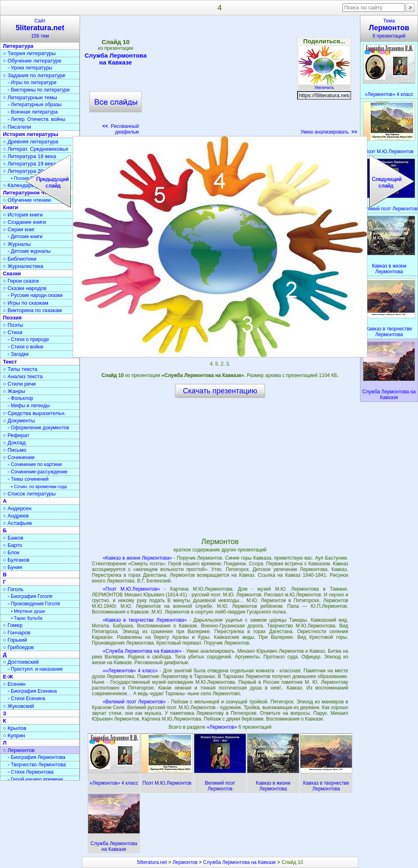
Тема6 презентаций (389, 28)
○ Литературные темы (30, 97)
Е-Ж (8, 677)
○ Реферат (16, 435)
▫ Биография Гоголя (30, 596)
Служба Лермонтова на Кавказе (116, 59)
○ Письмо (15, 450)
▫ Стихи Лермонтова (31, 772)
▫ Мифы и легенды (29, 406)
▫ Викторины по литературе (39, 90)
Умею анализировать (329, 132)
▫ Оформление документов (38, 428)
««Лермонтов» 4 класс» (130, 671)
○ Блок (11, 552)
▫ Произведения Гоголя (34, 604)
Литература (18, 46)
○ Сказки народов (25, 288)
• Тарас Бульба (27, 618)
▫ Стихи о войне (26, 347)
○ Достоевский (21, 662)
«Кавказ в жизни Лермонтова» (138, 558)
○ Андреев (16, 516)
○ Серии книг (19, 229)
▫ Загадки (18, 354)
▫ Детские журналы (29, 251)
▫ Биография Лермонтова (37, 757)
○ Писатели (17, 127)
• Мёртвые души (28, 611)
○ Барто (12, 545)
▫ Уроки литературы (30, 68)
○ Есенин (14, 684)
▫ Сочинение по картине (35, 464)
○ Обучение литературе (32, 61)
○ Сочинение (19, 457)
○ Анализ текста (23, 376)
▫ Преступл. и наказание (35, 669)
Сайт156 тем (40, 28)
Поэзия (12, 318)
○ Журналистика (23, 266)
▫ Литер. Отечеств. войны (37, 119)
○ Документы (19, 421)
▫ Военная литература (33, 112)
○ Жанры (14, 391)
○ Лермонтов (19, 750)
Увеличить (324, 85)
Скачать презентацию (220, 391)
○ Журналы (17, 244)
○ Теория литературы (29, 53)
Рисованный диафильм (121, 129)
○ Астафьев (17, 523)
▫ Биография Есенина (32, 691)
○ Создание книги (24, 222)
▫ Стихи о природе (28, 339)
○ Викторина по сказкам (32, 310)
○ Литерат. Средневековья (36, 149)
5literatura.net (152, 862)
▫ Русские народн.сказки (35, 295)
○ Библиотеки (20, 259)
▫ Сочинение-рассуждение (38, 472)
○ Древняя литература (30, 142)
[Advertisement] (220, 78)
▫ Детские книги (25, 237)
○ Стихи (13, 332)
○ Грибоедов (18, 647)
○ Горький (15, 640)
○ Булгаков (16, 560)
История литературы (31, 134)
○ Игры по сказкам (26, 303)
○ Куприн (14, 735)
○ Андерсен (17, 508)
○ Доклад (14, 443)
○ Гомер (13, 625)
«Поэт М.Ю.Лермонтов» (131, 589)
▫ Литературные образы (35, 105)
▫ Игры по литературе (32, 83)
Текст (10, 362)
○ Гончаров (17, 633)
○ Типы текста (20, 369)
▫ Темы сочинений (28, 479)
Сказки (12, 273)
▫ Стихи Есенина (27, 698)
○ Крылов (14, 728)
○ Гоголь (13, 589)
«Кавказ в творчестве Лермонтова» (145, 620)
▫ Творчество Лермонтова (37, 765)
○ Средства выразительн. (34, 413)
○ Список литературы (29, 494)
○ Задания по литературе (34, 75)
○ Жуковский (18, 706)
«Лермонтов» (222, 727)
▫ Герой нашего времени (35, 779)
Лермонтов (185, 862)
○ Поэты (13, 325)
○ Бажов (13, 538)
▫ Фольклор (20, 398)
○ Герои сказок (21, 281)
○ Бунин (13, 567)
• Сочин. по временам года (39, 486)
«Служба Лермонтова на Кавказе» (142, 651)
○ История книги (23, 215)
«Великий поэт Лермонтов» (135, 702)
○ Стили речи (19, 384)
